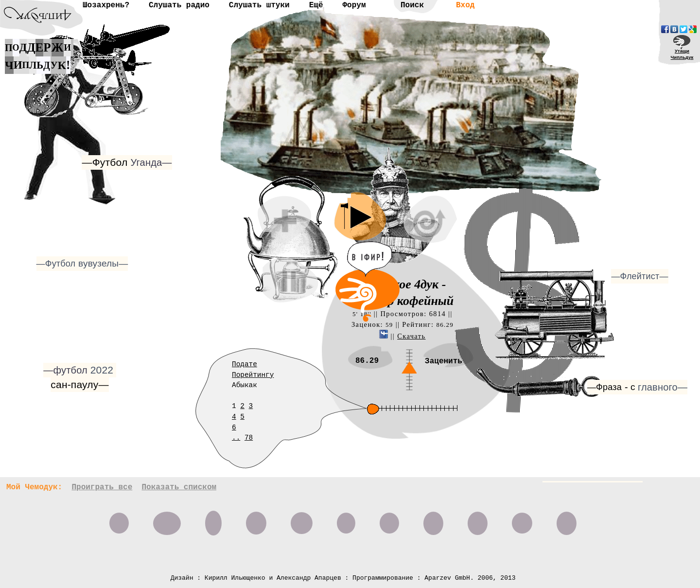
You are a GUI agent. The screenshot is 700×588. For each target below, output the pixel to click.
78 (249, 438)
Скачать (411, 336)
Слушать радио (179, 5)
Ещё (316, 5)
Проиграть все (102, 487)
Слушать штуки (259, 5)
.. (236, 438)
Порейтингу (253, 375)
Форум (354, 5)
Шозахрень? (106, 5)
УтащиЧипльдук (682, 54)
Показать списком (179, 487)
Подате (245, 364)
